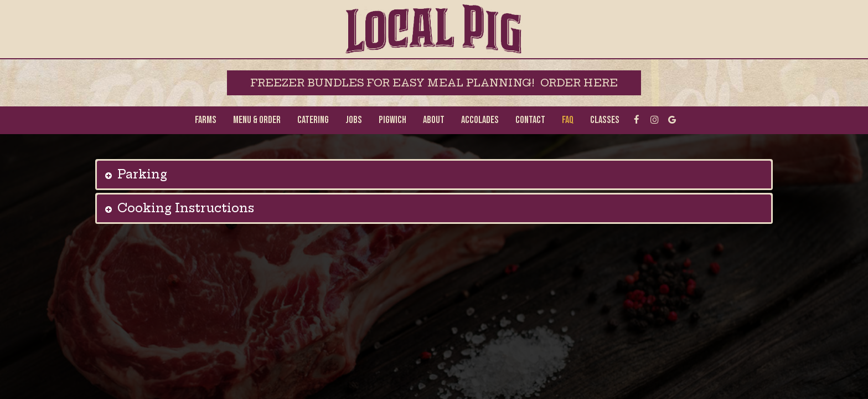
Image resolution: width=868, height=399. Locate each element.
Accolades (480, 120)
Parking (142, 174)
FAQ (568, 120)
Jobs (354, 120)
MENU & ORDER (257, 120)
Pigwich (392, 120)
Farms (206, 120)
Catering (313, 120)
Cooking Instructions (186, 208)
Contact (530, 120)
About (434, 120)
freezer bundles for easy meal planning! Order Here (434, 83)
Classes (605, 120)
